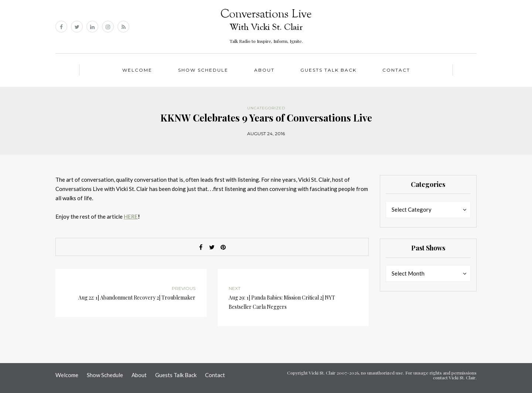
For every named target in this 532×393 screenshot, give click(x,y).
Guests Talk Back (328, 70)
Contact (396, 70)
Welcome (137, 70)
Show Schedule (203, 70)
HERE (131, 216)
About (264, 70)
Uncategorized (266, 108)
